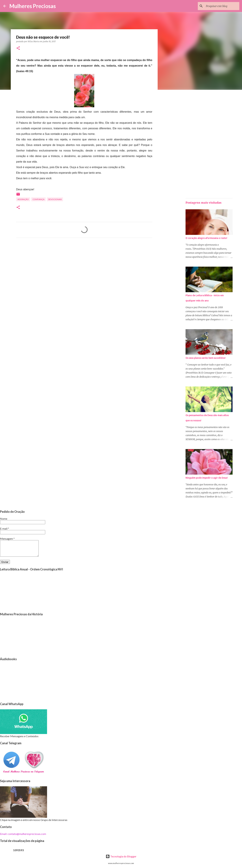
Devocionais (55, 199)
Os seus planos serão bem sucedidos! (206, 358)
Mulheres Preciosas (33, 6)
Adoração (23, 199)
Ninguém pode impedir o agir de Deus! (207, 478)
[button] (18, 48)
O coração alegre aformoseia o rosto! (206, 238)
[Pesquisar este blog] (222, 6)
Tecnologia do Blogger (121, 856)
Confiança (38, 199)
